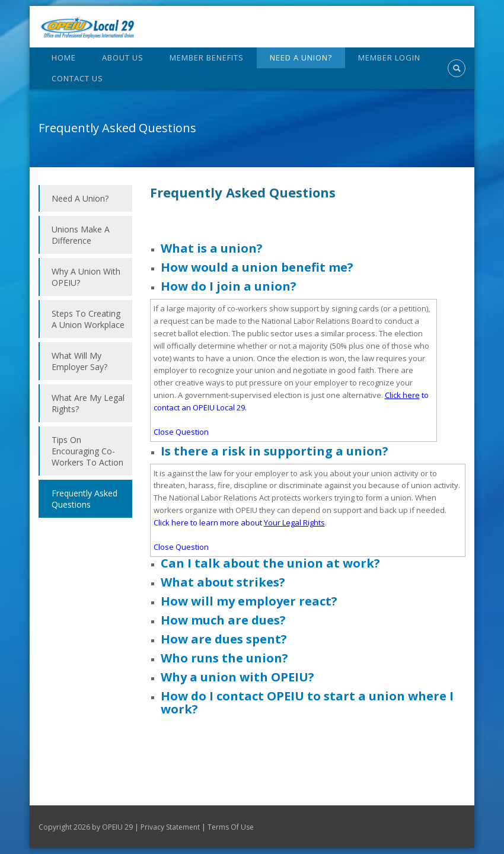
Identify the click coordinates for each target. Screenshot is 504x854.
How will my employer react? (249, 601)
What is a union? (212, 248)
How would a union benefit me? (257, 267)
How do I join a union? (229, 286)
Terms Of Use (231, 827)
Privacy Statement (170, 827)
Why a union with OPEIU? (237, 677)
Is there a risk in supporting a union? (275, 451)
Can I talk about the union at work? (270, 563)
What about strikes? (223, 582)
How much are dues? (223, 620)
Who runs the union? (224, 658)
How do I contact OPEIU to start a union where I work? (307, 702)
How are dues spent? (224, 639)
